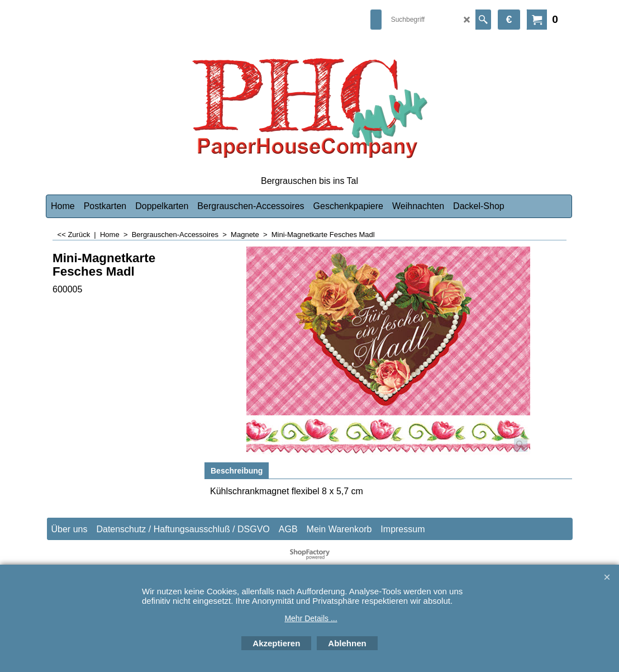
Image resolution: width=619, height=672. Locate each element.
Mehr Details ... (311, 618)
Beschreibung (237, 471)
